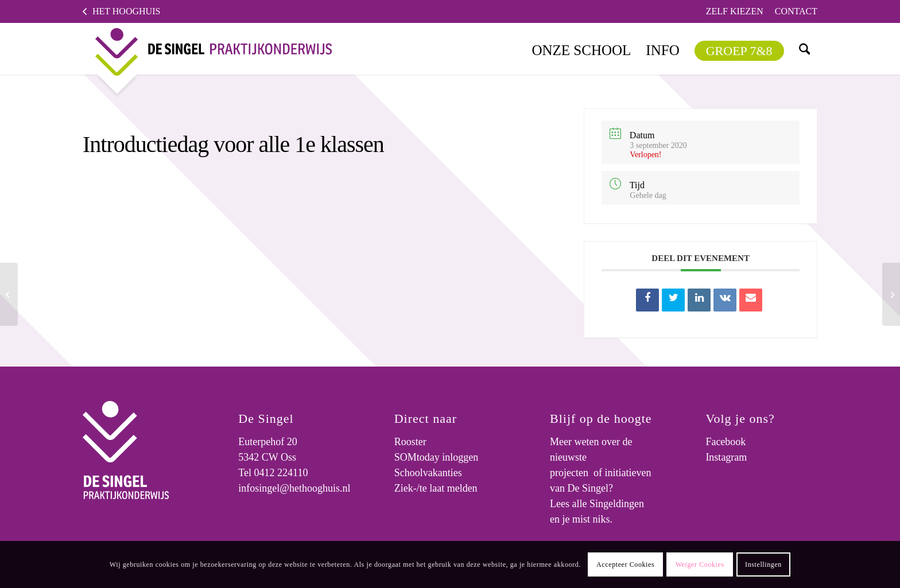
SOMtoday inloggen (437, 457)
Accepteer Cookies (625, 564)
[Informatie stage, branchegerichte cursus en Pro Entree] (891, 294)
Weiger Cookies (700, 564)
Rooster (410, 442)
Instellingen (763, 564)
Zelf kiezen (735, 11)
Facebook (726, 442)
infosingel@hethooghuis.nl (294, 488)
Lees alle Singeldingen (597, 504)
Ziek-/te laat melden (436, 488)
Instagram (726, 457)
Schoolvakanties (428, 473)
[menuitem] (735, 11)
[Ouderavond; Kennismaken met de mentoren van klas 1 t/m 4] (9, 294)
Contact (796, 11)
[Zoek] (804, 49)
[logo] (204, 49)
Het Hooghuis (126, 11)
